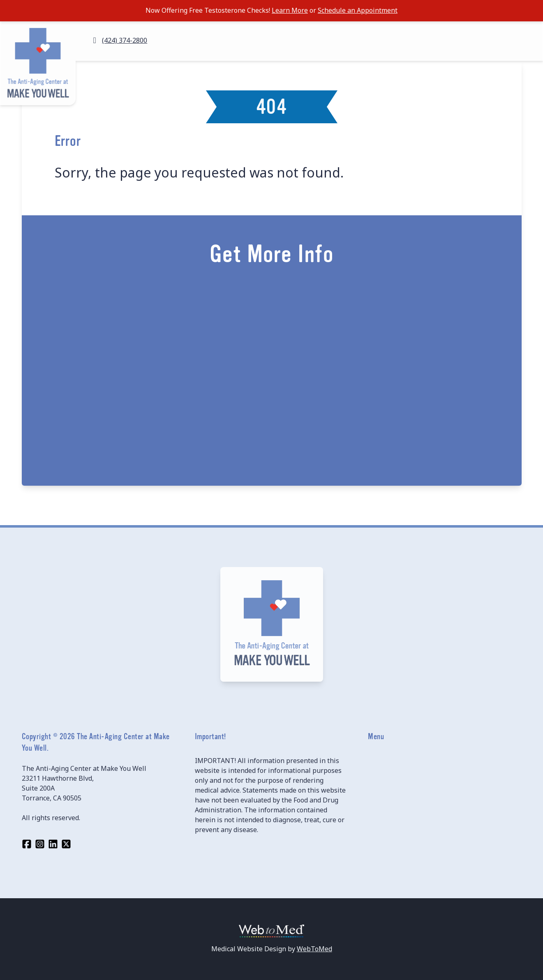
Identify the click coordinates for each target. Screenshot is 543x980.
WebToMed (314, 949)
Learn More (290, 10)
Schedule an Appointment (358, 10)
